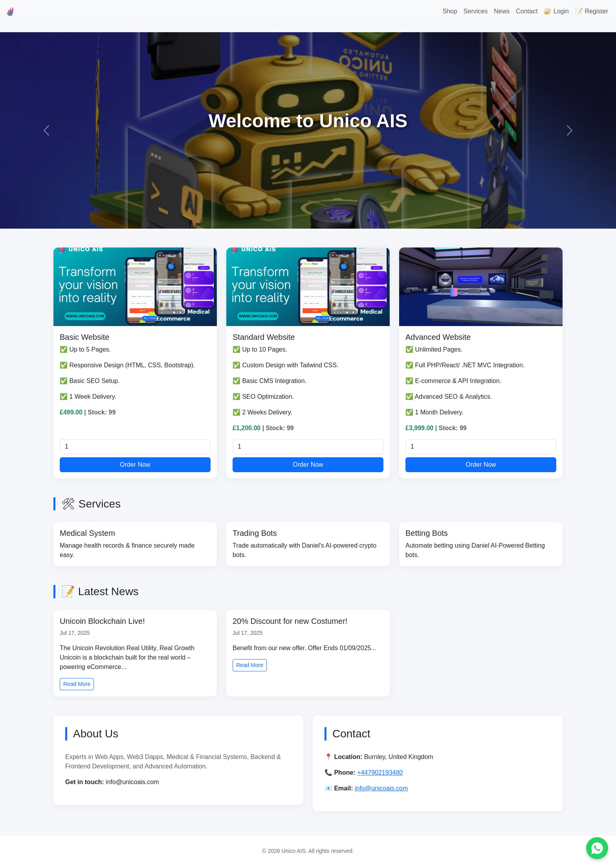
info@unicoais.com (381, 788)
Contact (527, 11)
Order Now (135, 465)
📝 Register (592, 11)
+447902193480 (380, 773)
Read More (77, 684)
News (502, 11)
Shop (450, 11)
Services (476, 11)
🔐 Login (556, 11)
